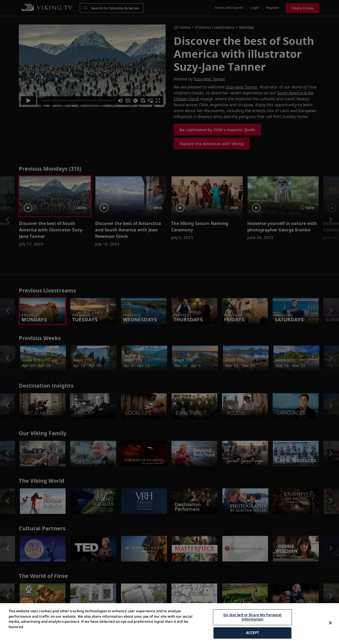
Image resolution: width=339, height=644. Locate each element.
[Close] (330, 623)
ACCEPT (253, 633)
